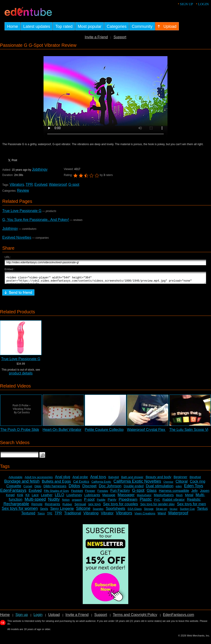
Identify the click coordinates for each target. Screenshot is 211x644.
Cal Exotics (81, 484)
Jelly (195, 493)
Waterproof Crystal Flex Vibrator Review (159, 432)
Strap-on (162, 511)
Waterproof (58, 185)
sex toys (94, 506)
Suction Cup (187, 511)
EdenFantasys (13, 492)
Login (203, 4)
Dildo (38, 488)
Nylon (66, 502)
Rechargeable (16, 506)
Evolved (41, 185)
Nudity (54, 501)
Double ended (134, 488)
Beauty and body (158, 479)
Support (120, 37)
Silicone (83, 510)
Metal (189, 497)
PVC (157, 502)
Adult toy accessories (39, 479)
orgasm (77, 502)
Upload (54, 617)
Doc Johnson (110, 488)
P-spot (89, 501)
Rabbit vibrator (174, 501)
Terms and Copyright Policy (135, 617)
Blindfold (195, 479)
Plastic (146, 501)
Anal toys (98, 479)
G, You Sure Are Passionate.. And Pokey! (36, 220)
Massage (109, 497)
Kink (20, 497)
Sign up (186, 4)
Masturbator (144, 497)
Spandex (98, 511)
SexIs (44, 511)
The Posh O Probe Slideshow (24, 432)
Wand (162, 515)
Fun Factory (120, 493)
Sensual (80, 506)
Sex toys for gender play (157, 506)
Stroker (174, 511)
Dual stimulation (160, 488)
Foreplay (103, 493)
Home (5, 617)
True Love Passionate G (22, 211)
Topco (41, 516)
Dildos (74, 488)
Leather (47, 497)
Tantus (202, 511)
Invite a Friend (96, 37)
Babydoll (114, 479)
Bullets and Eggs (57, 483)
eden (179, 488)
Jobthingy (40, 169)
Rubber (67, 506)
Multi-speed (35, 501)
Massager (126, 497)
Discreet (89, 488)
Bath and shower (132, 479)
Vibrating (91, 515)
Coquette (14, 488)
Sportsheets (115, 511)
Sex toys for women (20, 510)
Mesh (179, 497)
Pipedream (128, 501)
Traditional (73, 515)
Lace (35, 497)
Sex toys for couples (120, 506)
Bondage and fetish (22, 483)
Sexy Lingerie (62, 511)
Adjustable (16, 479)
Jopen (205, 493)
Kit (28, 497)
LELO (60, 497)
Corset (28, 488)
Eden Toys (194, 488)
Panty (112, 501)
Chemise (168, 484)
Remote (37, 506)
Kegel (10, 497)
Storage (149, 511)
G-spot (74, 185)
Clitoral (181, 483)
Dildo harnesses (55, 488)
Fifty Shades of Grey (56, 493)
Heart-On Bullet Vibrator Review (68, 432)
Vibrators (17, 185)
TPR (29, 185)
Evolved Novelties (17, 237)
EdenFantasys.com (179, 617)
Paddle (101, 502)
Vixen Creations (145, 515)
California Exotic (101, 484)
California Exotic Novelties (137, 483)
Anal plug (63, 479)
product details (21, 375)
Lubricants (92, 497)
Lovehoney (74, 497)
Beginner (180, 479)
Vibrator (107, 515)
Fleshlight (77, 493)
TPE (50, 516)
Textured (28, 515)
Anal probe (80, 479)
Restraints (52, 506)
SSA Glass (135, 511)
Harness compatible (174, 493)
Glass (152, 493)
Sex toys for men (191, 506)
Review (23, 190)
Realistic (194, 501)
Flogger (90, 493)
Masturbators (164, 497)
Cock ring (198, 483)
